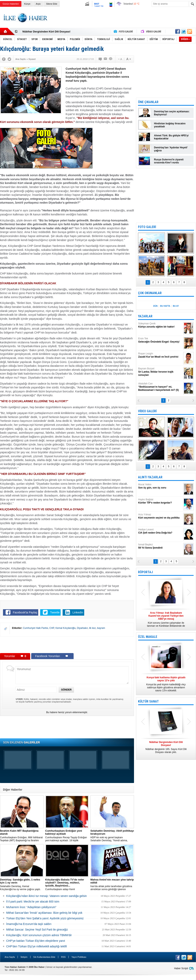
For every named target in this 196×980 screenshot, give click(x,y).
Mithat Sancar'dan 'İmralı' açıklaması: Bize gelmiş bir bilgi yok (44, 913)
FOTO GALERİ (147, 227)
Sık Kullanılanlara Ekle (44, 957)
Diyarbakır (82, 628)
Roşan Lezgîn (160, 355)
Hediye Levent (160, 531)
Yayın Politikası (79, 957)
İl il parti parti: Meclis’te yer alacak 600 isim (33, 902)
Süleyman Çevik (160, 325)
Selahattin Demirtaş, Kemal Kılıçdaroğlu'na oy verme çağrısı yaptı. (22, 884)
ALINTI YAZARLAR (150, 477)
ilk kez (92, 628)
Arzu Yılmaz (160, 516)
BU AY (176, 306)
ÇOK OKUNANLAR (150, 293)
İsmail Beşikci (160, 546)
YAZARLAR (145, 316)
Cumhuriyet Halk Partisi (35, 628)
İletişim (24, 957)
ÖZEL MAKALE (148, 637)
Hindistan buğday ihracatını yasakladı (170, 125)
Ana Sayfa (10, 957)
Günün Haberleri (11, 4)
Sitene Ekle (52, 4)
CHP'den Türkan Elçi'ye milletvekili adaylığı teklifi (36, 946)
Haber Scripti (181, 968)
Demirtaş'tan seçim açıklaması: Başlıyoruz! (172, 113)
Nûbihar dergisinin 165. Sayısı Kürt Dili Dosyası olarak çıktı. (166, 747)
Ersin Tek (160, 340)
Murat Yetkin (160, 486)
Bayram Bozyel (160, 372)
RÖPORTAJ (145, 572)
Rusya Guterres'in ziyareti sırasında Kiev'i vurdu (169, 161)
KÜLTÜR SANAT (148, 701)
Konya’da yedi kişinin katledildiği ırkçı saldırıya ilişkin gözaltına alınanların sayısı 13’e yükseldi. (166, 684)
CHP (52, 628)
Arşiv (38, 4)
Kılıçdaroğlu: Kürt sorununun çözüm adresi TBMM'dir (39, 935)
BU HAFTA (165, 306)
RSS (63, 957)
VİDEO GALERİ (147, 411)
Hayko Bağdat (160, 501)
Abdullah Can (160, 387)
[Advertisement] (67, 645)
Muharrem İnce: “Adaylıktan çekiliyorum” (31, 907)
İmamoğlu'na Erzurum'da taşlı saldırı (29, 924)
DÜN (155, 306)
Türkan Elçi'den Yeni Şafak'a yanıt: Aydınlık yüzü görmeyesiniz (45, 918)
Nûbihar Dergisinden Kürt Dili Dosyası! (46, 32)
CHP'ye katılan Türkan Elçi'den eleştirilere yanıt (36, 941)
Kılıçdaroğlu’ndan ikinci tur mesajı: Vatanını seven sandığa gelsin (46, 896)
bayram (101, 628)
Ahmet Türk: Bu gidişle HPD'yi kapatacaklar (171, 137)
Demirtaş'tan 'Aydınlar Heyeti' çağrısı (171, 149)
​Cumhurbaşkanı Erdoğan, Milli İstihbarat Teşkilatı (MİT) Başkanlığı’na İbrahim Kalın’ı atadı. (22, 836)
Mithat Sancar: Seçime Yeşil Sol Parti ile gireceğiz (37, 930)
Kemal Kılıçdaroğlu (65, 628)
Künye (27, 4)
